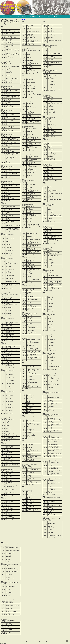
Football (10, 17)
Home (4, 17)
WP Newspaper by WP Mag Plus (41, 641)
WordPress (30, 641)
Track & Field (33, 17)
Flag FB (17, 17)
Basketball (24, 17)
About (55, 17)
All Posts (49, 17)
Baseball (41, 17)
